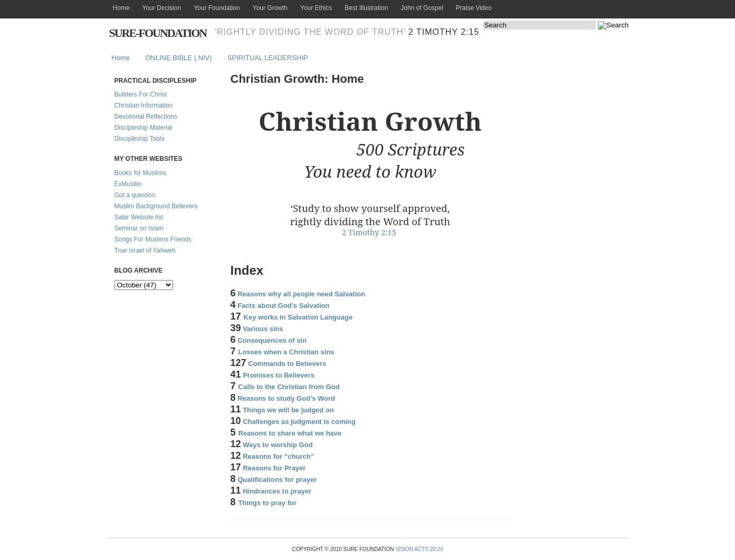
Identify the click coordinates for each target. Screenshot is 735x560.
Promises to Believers (279, 375)
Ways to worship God (278, 445)
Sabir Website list (139, 217)
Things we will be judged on (288, 410)
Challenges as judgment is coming (299, 422)
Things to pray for (268, 503)
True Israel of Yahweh (145, 250)
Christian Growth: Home (297, 79)
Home (121, 8)
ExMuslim (128, 184)
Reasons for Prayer (274, 468)
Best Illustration (366, 8)
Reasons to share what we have (290, 433)
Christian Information (144, 105)
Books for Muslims (140, 173)
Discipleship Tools (140, 139)
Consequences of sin (272, 340)
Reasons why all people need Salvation (301, 294)
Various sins (263, 329)
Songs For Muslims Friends (153, 239)
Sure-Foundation (158, 33)
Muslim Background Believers (156, 206)
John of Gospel (422, 8)
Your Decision (162, 8)
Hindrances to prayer (277, 491)
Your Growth (270, 8)
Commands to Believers (287, 364)
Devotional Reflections (146, 117)
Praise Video (474, 8)
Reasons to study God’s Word (286, 398)
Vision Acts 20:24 (419, 549)
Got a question (135, 195)
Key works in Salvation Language (298, 317)
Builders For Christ (141, 94)
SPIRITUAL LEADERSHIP (268, 58)
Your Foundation (217, 8)
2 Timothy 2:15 (444, 32)
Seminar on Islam (139, 228)
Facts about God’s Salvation (283, 306)
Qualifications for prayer (277, 480)
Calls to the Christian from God (289, 387)
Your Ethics (316, 8)
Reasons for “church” (278, 456)
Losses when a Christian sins (287, 352)
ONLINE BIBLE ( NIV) (178, 58)
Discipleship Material (144, 128)
